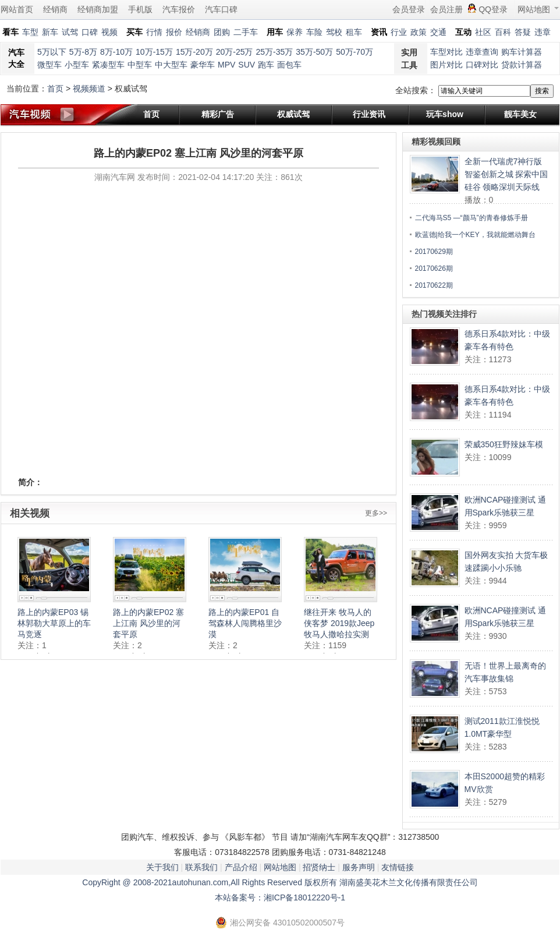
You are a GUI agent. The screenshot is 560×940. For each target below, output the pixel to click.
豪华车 (203, 65)
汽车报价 (179, 9)
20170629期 (434, 252)
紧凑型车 (108, 65)
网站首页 (17, 9)
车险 (314, 32)
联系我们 (201, 867)
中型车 (140, 65)
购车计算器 (522, 52)
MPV (226, 65)
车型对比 (446, 52)
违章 (543, 32)
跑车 (266, 65)
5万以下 (52, 52)
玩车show (445, 114)
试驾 (70, 32)
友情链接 (398, 867)
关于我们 (162, 867)
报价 (174, 32)
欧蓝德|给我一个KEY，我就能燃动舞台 (475, 235)
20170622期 (434, 285)
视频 (109, 32)
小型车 (77, 65)
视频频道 (89, 89)
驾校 (334, 32)
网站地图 (538, 9)
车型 (30, 32)
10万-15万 (154, 52)
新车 (50, 32)
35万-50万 (314, 52)
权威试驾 (293, 114)
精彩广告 (218, 114)
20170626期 (434, 268)
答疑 (523, 32)
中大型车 (171, 65)
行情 (154, 32)
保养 (295, 32)
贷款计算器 (522, 65)
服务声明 (359, 867)
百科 (503, 32)
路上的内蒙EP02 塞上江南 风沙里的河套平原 (148, 623)
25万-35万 (275, 52)
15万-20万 (194, 52)
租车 (354, 32)
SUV (247, 65)
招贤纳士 (319, 867)
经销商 (55, 9)
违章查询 (482, 52)
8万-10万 (116, 52)
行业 (399, 32)
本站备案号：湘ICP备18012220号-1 (280, 897)
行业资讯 (369, 114)
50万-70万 (355, 52)
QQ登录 (493, 9)
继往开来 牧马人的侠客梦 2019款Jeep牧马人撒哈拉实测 (339, 623)
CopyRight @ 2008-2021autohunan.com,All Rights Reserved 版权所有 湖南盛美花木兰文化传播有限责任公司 (280, 882)
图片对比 (446, 65)
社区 (483, 32)
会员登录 (409, 9)
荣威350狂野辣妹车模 (504, 444)
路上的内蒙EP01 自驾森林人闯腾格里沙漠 (245, 623)
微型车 (49, 65)
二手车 (246, 32)
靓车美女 (520, 114)
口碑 (90, 32)
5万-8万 (83, 52)
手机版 (140, 9)
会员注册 (446, 9)
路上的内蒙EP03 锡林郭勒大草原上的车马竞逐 (54, 623)
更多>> (376, 513)
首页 (55, 89)
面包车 (289, 65)
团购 (222, 32)
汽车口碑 (221, 9)
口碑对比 (482, 65)
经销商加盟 (98, 9)
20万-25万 (235, 52)
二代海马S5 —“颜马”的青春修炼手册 (472, 218)
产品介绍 (241, 867)
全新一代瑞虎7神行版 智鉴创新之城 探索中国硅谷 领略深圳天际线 (506, 174)
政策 (419, 32)
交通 (438, 32)
